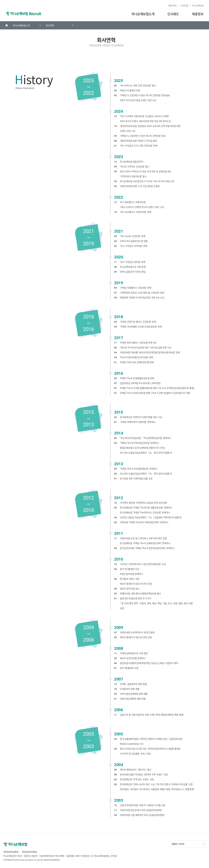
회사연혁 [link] (50, 25)
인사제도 (173, 14)
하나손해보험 (198, 5)
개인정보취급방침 (11, 852)
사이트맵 (184, 5)
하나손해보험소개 (143, 14)
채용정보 (198, 14)
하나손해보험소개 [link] (21, 25)
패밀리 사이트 (178, 844)
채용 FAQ (172, 5)
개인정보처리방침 (29, 852)
